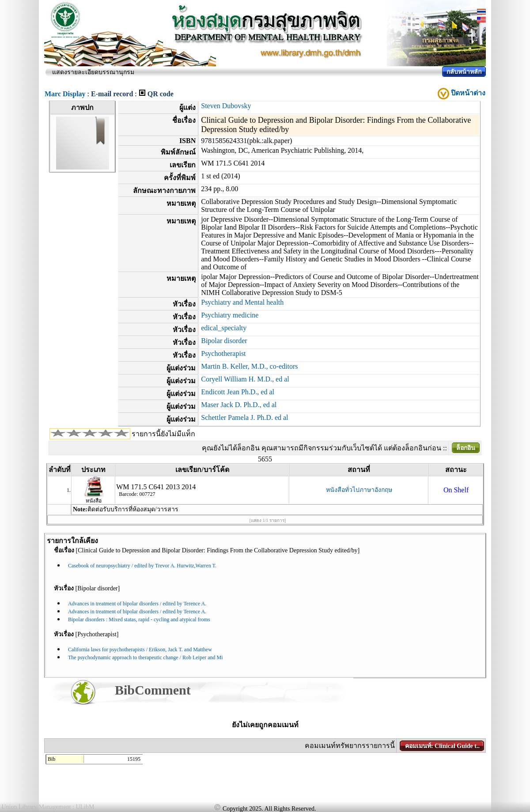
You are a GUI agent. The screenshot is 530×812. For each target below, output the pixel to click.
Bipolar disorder (224, 341)
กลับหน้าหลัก (464, 72)
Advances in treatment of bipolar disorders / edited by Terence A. (137, 604)
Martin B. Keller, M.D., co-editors (249, 366)
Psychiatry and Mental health (242, 302)
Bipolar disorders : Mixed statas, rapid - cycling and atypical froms (139, 619)
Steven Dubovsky (226, 106)
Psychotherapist (223, 353)
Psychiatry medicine (230, 315)
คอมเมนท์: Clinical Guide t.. (442, 746)
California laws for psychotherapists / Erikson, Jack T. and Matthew (140, 650)
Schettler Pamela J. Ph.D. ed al (244, 417)
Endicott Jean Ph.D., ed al (238, 392)
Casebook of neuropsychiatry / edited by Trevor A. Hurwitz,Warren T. (142, 566)
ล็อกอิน (466, 448)
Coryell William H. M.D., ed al (245, 379)
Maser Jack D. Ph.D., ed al (239, 405)
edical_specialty (224, 328)
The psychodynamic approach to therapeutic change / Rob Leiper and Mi (146, 657)
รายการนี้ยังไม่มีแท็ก (163, 434)
